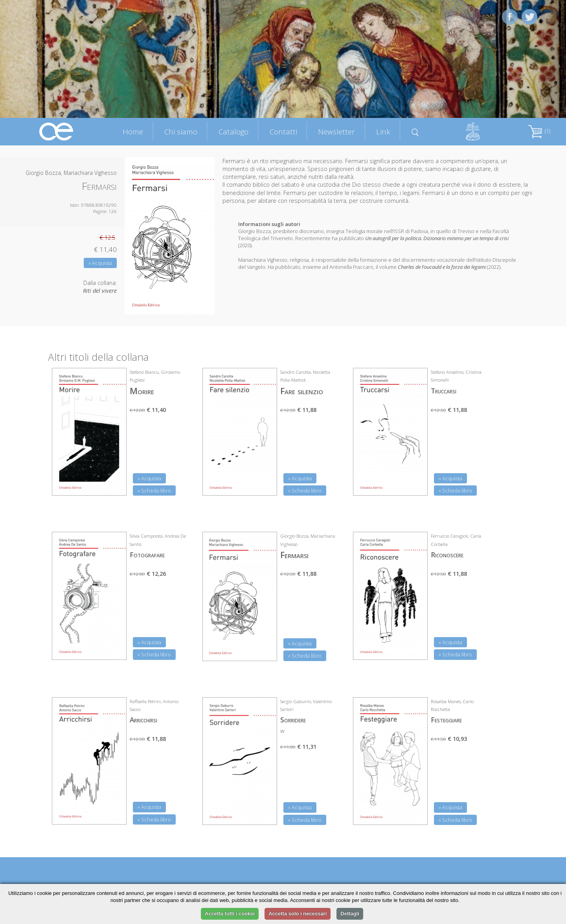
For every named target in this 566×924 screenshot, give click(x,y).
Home (133, 131)
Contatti (283, 131)
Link (383, 131)
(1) (539, 131)
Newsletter (336, 131)
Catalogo (233, 131)
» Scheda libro (154, 490)
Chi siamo (181, 131)
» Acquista (100, 263)
